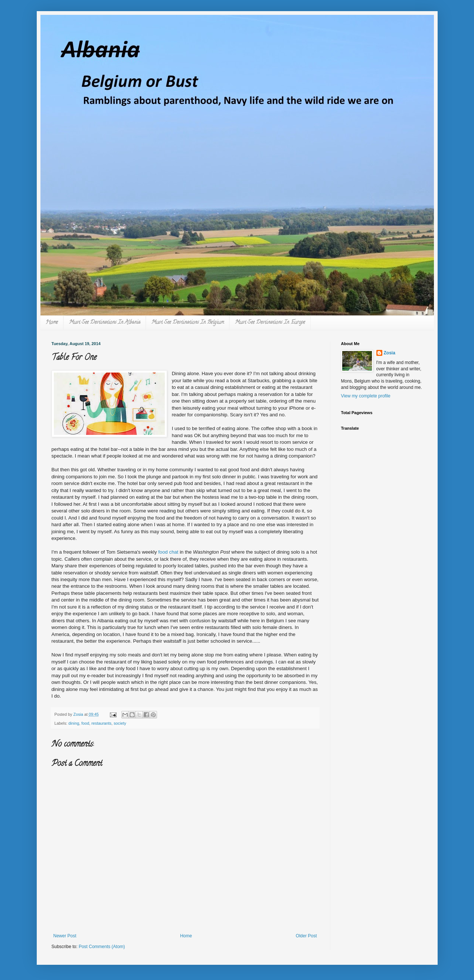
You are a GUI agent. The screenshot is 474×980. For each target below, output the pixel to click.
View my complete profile (366, 396)
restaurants (101, 723)
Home (52, 323)
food (85, 723)
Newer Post (65, 936)
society (120, 723)
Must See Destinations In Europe (270, 323)
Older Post (306, 936)
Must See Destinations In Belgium (188, 323)
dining (74, 723)
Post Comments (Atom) (102, 947)
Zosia (390, 353)
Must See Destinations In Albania (105, 323)
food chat (168, 552)
